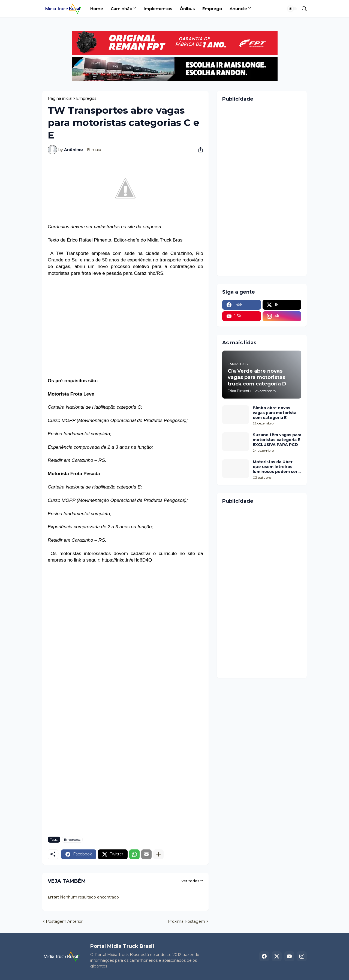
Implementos (158, 9)
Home (97, 9)
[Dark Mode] (292, 9)
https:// (109, 560)
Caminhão (121, 9)
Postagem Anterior (64, 921)
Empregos (86, 98)
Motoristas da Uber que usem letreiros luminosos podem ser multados (275, 467)
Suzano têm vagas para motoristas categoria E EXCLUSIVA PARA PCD (277, 440)
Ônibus (187, 9)
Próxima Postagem (186, 921)
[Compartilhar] (198, 150)
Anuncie (238, 9)
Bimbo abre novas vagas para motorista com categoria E (275, 413)
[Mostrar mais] (158, 854)
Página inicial (60, 98)
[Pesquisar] (302, 9)
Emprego (212, 9)
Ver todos (190, 881)
